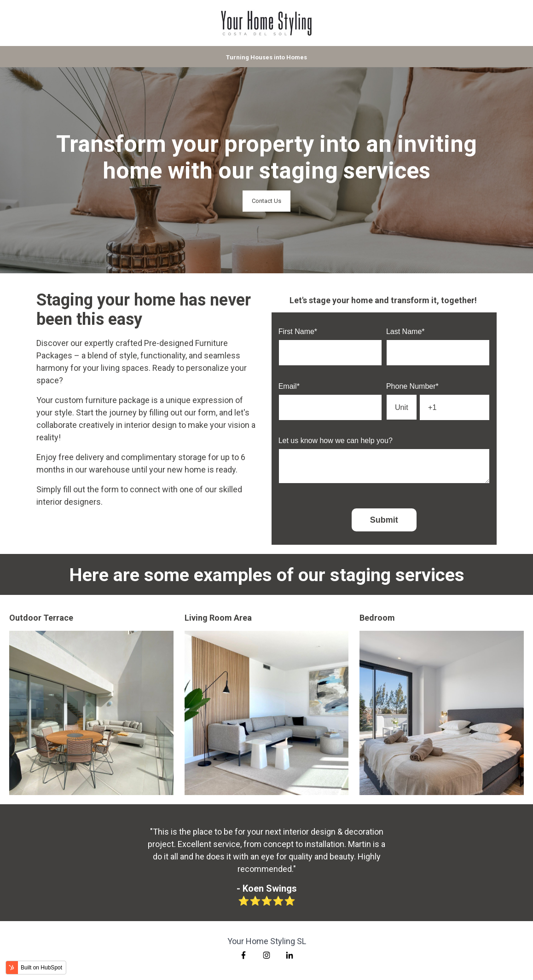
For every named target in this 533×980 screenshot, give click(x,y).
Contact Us (266, 201)
